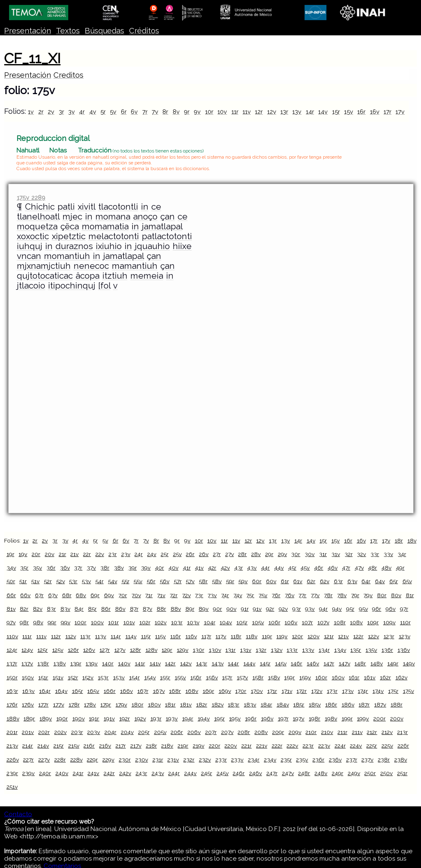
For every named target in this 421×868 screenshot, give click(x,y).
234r (254, 759)
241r (78, 773)
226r (403, 746)
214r (28, 746)
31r (323, 554)
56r (151, 581)
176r (12, 704)
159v (305, 677)
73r (199, 595)
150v (28, 677)
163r (12, 691)
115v (160, 636)
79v (368, 595)
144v (249, 663)
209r (278, 732)
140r (108, 663)
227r (28, 759)
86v (120, 609)
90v (231, 609)
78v (342, 595)
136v (404, 650)
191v (109, 718)
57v (190, 581)
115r (146, 636)
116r (176, 636)
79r (355, 595)
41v (199, 568)
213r (402, 732)
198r (315, 718)
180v (154, 704)
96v (391, 609)
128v (152, 650)
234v (270, 759)
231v (173, 759)
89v (204, 609)
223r (308, 746)
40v (173, 568)
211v (357, 732)
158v (274, 677)
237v (367, 759)
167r (143, 691)
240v (62, 773)
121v (343, 636)
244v (190, 773)
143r (202, 663)
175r (393, 691)
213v (12, 746)
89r (190, 609)
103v (193, 622)
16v (375, 112)
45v (305, 568)
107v (323, 622)
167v (159, 691)
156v (212, 677)
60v (271, 581)
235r (286, 759)
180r (138, 704)
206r (177, 732)
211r (342, 732)
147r (329, 663)
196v (267, 718)
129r (167, 650)
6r (124, 112)
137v (27, 663)
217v (136, 746)
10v (222, 112)
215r (59, 746)
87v (147, 609)
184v (283, 704)
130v (215, 650)
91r (245, 609)
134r (324, 650)
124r (12, 650)
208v (261, 732)
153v (119, 677)
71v (161, 595)
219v (199, 746)
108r (340, 622)
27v (230, 554)
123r (389, 636)
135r (356, 650)
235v (302, 759)
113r (85, 636)
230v (142, 759)
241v (93, 773)
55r (126, 581)
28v (256, 554)
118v (252, 636)
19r (10, 554)
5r (103, 112)
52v (61, 581)
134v (340, 650)
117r (206, 636)
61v (298, 581)
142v (186, 663)
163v (28, 691)
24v (152, 554)
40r (160, 568)
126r (73, 650)
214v (43, 746)
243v (158, 773)
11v (247, 112)
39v (146, 568)
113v (101, 636)
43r (239, 568)
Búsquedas (104, 31)
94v (337, 609)
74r (225, 595)
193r (156, 718)
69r (95, 595)
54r (99, 581)
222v (292, 746)
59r (230, 581)
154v (150, 677)
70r (123, 595)
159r (289, 677)
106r (274, 622)
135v (371, 650)
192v (140, 718)
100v (97, 622)
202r (44, 732)
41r (187, 568)
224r (340, 746)
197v (298, 718)
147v (345, 663)
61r (285, 581)
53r (73, 581)
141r (140, 663)
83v (65, 609)
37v (91, 568)
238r (384, 759)
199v (363, 718)
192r (125, 718)
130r (199, 650)
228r (60, 759)
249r (338, 773)
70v (136, 595)
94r (323, 609)
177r (43, 704)
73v (212, 595)
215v (74, 746)
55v (138, 581)
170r (241, 691)
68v (81, 595)
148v (377, 663)
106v (291, 622)
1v (31, 112)
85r (92, 609)
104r (210, 622)
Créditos (144, 31)
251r (402, 773)
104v (226, 622)
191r (94, 718)
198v (331, 718)
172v (317, 691)
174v (378, 691)
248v (321, 773)
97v (11, 622)
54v (113, 581)
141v (155, 663)
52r (48, 581)
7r (145, 112)
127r (105, 650)
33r (375, 554)
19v (23, 554)
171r (272, 691)
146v (313, 663)
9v (197, 112)
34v (11, 568)
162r (385, 677)
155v (180, 677)
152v (88, 677)
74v (238, 595)
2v (51, 112)
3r (61, 112)
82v (38, 609)
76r (276, 595)
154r (134, 677)
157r (227, 677)
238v (401, 759)
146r (296, 663)
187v (380, 704)
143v (218, 663)
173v (348, 691)
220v (231, 746)
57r (178, 581)
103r (177, 622)
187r (364, 704)
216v (105, 746)
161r (354, 677)
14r (310, 112)
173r (332, 691)
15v (349, 112)
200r (379, 718)
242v (125, 773)
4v (93, 112)
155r (165, 677)
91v (257, 609)
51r (23, 581)
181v (186, 704)
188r (397, 704)
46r (319, 568)
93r (297, 609)
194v (204, 718)
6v (134, 112)
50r (11, 581)
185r (299, 704)
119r (267, 636)
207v (227, 732)
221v (262, 746)
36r (51, 568)
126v (89, 650)
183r (234, 704)
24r (139, 554)
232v (205, 759)
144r (233, 663)
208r (244, 732)
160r (321, 677)
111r (27, 636)
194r (188, 718)
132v (277, 650)
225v (387, 746)
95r (350, 609)
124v (27, 650)
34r (402, 554)
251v (12, 787)
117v (221, 636)
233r (221, 759)
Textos (68, 31)
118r (236, 636)
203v (94, 732)
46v (333, 568)
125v (58, 650)
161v (370, 677)
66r (11, 595)
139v (91, 663)
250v (386, 773)
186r (331, 704)
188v (13, 718)
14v (323, 112)
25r (165, 554)
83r (51, 609)
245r (207, 773)
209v (295, 732)
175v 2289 (31, 197)
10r (209, 112)
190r (62, 718)
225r (372, 746)
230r (125, 759)
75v (263, 595)
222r (277, 746)
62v (325, 581)
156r (196, 677)
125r (43, 650)
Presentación (28, 31)
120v (313, 636)
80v (396, 595)
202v (60, 732)
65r (394, 581)
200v (397, 718)
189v (46, 718)
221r (246, 746)
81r (410, 595)
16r (361, 112)
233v (237, 759)
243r (141, 773)
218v (167, 746)
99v (66, 622)
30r (296, 554)
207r (211, 732)
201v (28, 732)
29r (269, 554)
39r (133, 568)
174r (363, 691)
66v (25, 595)
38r (105, 568)
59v (243, 581)
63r (338, 581)
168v (192, 691)
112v (71, 636)
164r (45, 691)
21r (62, 554)
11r (235, 112)
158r (258, 677)
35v (37, 568)
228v (76, 759)
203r (77, 732)
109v (389, 622)
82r (24, 609)
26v (204, 554)
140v (124, 663)
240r (45, 773)
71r (149, 595)
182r (202, 704)
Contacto (18, 814)
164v (61, 691)
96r (377, 609)
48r (372, 568)
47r (346, 568)
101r (113, 622)
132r (261, 650)
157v (242, 677)
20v (50, 554)
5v (113, 112)
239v (28, 773)
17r (387, 112)
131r (230, 650)
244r (174, 773)
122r (358, 636)
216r (89, 746)
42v (225, 568)
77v (315, 595)
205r (144, 732)
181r (170, 704)
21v (74, 554)
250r (370, 773)
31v (336, 554)
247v (288, 773)
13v (297, 112)
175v (408, 691)
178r (74, 704)
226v (13, 759)
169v (225, 691)
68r (67, 595)
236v (335, 759)
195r (220, 718)
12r (259, 112)
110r (405, 622)
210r (311, 732)
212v (387, 732)
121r (329, 636)
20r (36, 554)
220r (215, 746)
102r (145, 622)
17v (400, 112)
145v (281, 663)
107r (307, 622)
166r (110, 691)
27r (217, 554)
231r (158, 759)
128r (135, 650)
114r (116, 636)
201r (12, 732)
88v (176, 609)
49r (400, 568)
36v (65, 568)
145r (265, 663)
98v (38, 622)
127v (120, 650)
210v (327, 732)
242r (109, 773)
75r (250, 595)
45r (292, 568)
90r (217, 609)
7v (155, 112)
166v (126, 691)
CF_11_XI (32, 58)
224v (356, 746)
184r (266, 704)
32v (361, 554)
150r (12, 677)
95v (363, 609)
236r (318, 759)
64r (366, 581)
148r (360, 663)
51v (35, 581)
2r (41, 112)
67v (53, 595)
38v (119, 568)
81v (11, 609)
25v (177, 554)
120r (297, 636)
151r (43, 677)
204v (127, 732)
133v (308, 650)
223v (324, 746)
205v (160, 732)
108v (356, 622)
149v (409, 663)
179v (121, 704)
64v (380, 581)
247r (272, 773)
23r (113, 554)
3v (72, 112)
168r (175, 691)
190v (79, 718)
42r (212, 568)
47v (359, 568)
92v (283, 609)
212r (372, 732)
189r (29, 718)
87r (134, 609)
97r (404, 609)
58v (217, 581)
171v (287, 691)
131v (246, 650)
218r (152, 746)
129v (183, 650)
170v (257, 691)
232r (189, 759)
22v (100, 554)
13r (284, 112)
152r (73, 677)
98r (24, 622)
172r (302, 691)
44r (265, 568)
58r (203, 581)
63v (352, 581)
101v (129, 622)
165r (77, 691)
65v (407, 581)
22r (87, 554)
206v (194, 732)
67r (39, 595)
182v (218, 704)
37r (78, 568)
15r (336, 112)
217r (121, 746)
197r (283, 718)
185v (315, 704)
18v (412, 540)
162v (401, 677)
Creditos (68, 75)
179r (106, 704)
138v (60, 663)
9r (187, 112)
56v (165, 581)
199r (347, 718)
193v (172, 718)
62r (311, 581)
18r (399, 540)
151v (58, 677)
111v (41, 636)
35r (24, 568)
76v (290, 595)
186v (348, 704)
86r (106, 609)
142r (170, 663)
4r (82, 112)
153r (103, 677)
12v (272, 112)
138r (43, 663)
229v (108, 759)
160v (338, 677)
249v (354, 773)
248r (304, 773)
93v (310, 609)
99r (52, 622)
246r (239, 773)
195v (235, 718)
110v (12, 636)
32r (349, 554)
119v (282, 636)
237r (352, 759)
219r (183, 746)
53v (86, 581)
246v (256, 773)
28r (242, 554)
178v (90, 704)
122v (374, 636)
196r (251, 718)
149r (393, 663)
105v (258, 622)
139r (76, 663)
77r (302, 595)
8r (165, 112)
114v (131, 636)
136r (387, 650)
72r (174, 595)
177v (59, 704)
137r (12, 663)
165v (93, 691)
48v (386, 568)
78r (328, 595)
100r (80, 622)
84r (79, 609)
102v (161, 622)
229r (92, 759)
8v (176, 112)
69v (109, 595)
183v (250, 704)
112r (56, 636)
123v (405, 636)
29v (282, 554)
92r (270, 609)
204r (110, 732)
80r (382, 595)
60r (257, 581)
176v (28, 704)
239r (12, 773)
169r (208, 691)
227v (44, 759)
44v (279, 568)
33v (388, 554)
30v (310, 554)
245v (223, 773)
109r (373, 622)
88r (161, 609)
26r (190, 554)
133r (292, 650)
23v (126, 554)
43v (252, 568)
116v (191, 636)
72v (186, 595)
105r (242, 622)
